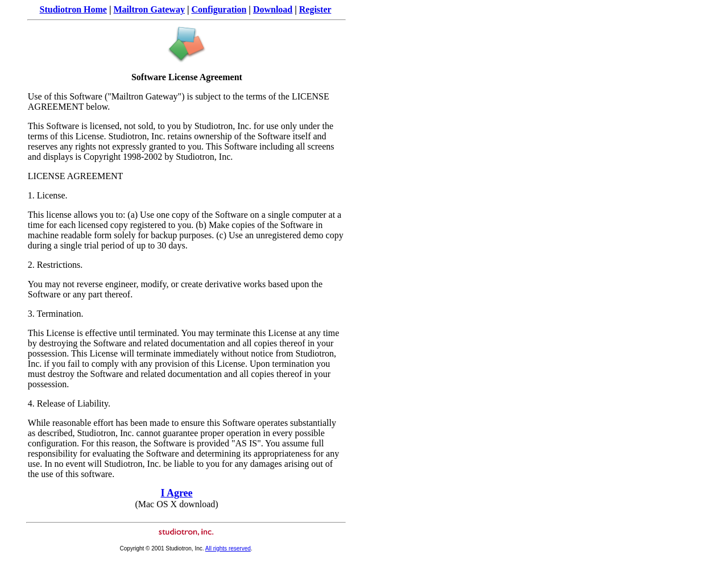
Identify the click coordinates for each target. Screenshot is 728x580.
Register (315, 9)
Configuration (219, 9)
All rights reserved (228, 548)
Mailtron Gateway (149, 9)
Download (273, 9)
